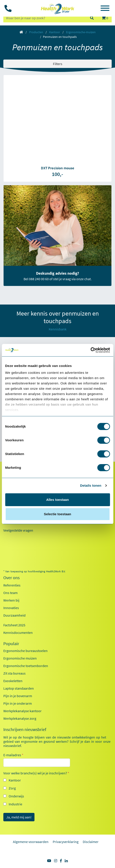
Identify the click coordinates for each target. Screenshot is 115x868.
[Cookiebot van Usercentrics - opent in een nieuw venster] (90, 350)
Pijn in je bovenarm (18, 696)
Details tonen (91, 485)
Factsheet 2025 (14, 625)
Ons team (10, 593)
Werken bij (11, 600)
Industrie (15, 804)
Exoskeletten (13, 681)
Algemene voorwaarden (31, 842)
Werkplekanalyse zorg (20, 718)
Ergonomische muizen (20, 658)
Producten (36, 32)
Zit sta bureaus (14, 673)
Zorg (12, 788)
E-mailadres (13, 755)
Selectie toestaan (57, 514)
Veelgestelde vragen (18, 530)
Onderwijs (16, 796)
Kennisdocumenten (18, 633)
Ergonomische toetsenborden (26, 666)
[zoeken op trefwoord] (45, 18)
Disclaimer (91, 842)
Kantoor (55, 32)
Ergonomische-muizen (81, 32)
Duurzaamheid (14, 615)
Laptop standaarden (19, 688)
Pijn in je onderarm (18, 703)
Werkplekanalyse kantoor (22, 711)
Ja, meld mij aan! (19, 817)
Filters (58, 64)
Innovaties (11, 608)
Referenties (12, 585)
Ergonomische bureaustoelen (25, 651)
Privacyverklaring (66, 842)
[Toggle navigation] (105, 9)
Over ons (11, 578)
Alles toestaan (58, 500)
